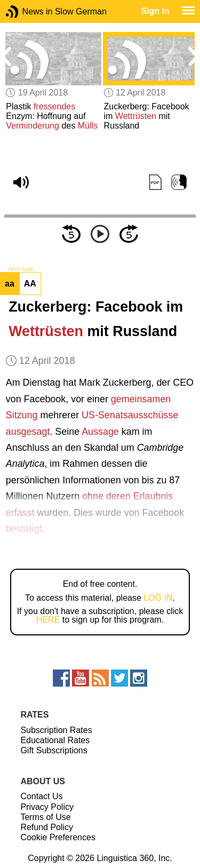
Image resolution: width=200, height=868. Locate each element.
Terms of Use (45, 817)
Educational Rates (55, 740)
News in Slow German (28, 11)
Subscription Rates (56, 730)
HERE (48, 620)
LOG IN (158, 598)
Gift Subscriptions (54, 750)
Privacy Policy (47, 807)
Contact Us (41, 796)
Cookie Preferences (58, 837)
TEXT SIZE (20, 269)
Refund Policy (47, 827)
